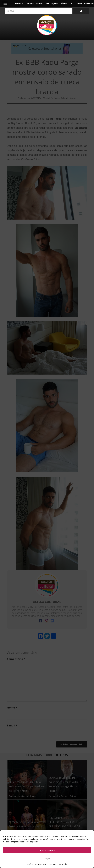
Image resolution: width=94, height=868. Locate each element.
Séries (64, 3)
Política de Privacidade (37, 864)
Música (19, 3)
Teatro (30, 3)
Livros (78, 3)
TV (71, 3)
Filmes (40, 3)
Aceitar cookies (47, 850)
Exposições (52, 3)
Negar (47, 858)
